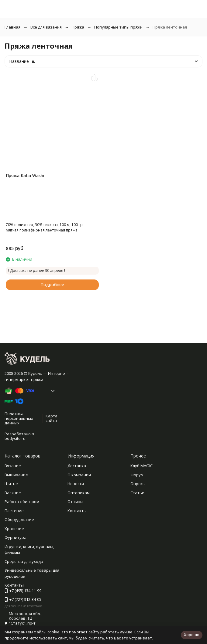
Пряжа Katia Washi (25, 175)
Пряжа (78, 27)
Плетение (14, 511)
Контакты (77, 511)
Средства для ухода (24, 561)
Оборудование (19, 519)
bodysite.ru (15, 438)
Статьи (137, 493)
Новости (76, 484)
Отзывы (75, 502)
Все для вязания (46, 27)
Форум (137, 475)
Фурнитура (16, 537)
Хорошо (192, 635)
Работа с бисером (22, 502)
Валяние (13, 493)
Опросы (138, 484)
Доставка (77, 466)
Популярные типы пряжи (118, 27)
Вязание (13, 466)
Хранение (14, 529)
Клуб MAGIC (141, 466)
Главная (12, 27)
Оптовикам (79, 493)
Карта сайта (52, 418)
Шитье (11, 484)
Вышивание (16, 475)
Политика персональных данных (19, 418)
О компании (79, 475)
